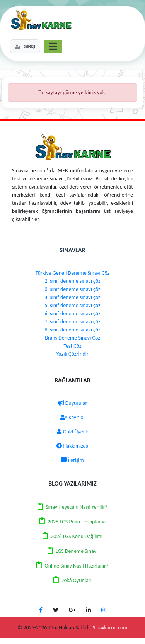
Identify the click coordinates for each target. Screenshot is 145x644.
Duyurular (73, 403)
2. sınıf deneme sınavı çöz (72, 281)
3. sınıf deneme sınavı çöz (72, 289)
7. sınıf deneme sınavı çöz (72, 322)
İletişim (72, 460)
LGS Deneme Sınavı (77, 551)
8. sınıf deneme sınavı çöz (72, 330)
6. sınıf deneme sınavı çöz (72, 314)
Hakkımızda (72, 446)
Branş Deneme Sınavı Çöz (72, 338)
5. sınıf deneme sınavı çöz (72, 305)
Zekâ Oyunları (77, 580)
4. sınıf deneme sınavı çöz (72, 297)
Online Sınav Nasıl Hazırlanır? (76, 566)
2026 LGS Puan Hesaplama (77, 522)
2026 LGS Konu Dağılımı (77, 536)
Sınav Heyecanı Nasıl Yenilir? (77, 507)
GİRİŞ (25, 46)
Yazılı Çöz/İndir (72, 354)
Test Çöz (73, 346)
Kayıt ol (72, 417)
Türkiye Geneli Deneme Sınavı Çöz (72, 273)
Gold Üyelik (72, 432)
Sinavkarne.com (110, 628)
